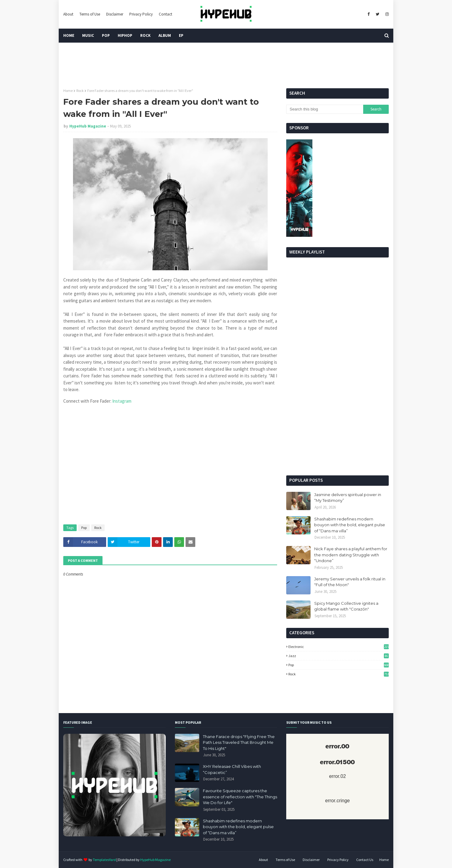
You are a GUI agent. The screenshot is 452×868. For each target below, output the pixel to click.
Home (68, 91)
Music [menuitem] (88, 35)
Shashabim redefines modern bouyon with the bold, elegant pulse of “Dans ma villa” (350, 525)
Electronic (339, 647)
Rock (80, 91)
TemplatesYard (104, 860)
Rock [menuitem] (145, 35)
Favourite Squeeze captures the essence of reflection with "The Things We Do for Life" (240, 797)
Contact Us (365, 860)
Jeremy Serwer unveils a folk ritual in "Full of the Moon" (350, 582)
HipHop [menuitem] (125, 35)
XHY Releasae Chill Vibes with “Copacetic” (232, 769)
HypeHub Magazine (88, 126)
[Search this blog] (325, 109)
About (68, 14)
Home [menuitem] (69, 35)
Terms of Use (90, 14)
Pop (84, 528)
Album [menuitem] (165, 35)
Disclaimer (115, 14)
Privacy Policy (141, 14)
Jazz (339, 656)
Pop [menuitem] (106, 35)
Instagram (122, 401)
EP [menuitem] (181, 35)
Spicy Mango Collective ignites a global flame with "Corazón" (346, 606)
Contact (165, 14)
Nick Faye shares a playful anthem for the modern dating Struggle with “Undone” (351, 555)
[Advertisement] (337, 424)
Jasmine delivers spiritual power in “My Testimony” (348, 498)
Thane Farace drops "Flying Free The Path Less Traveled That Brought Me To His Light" (239, 742)
